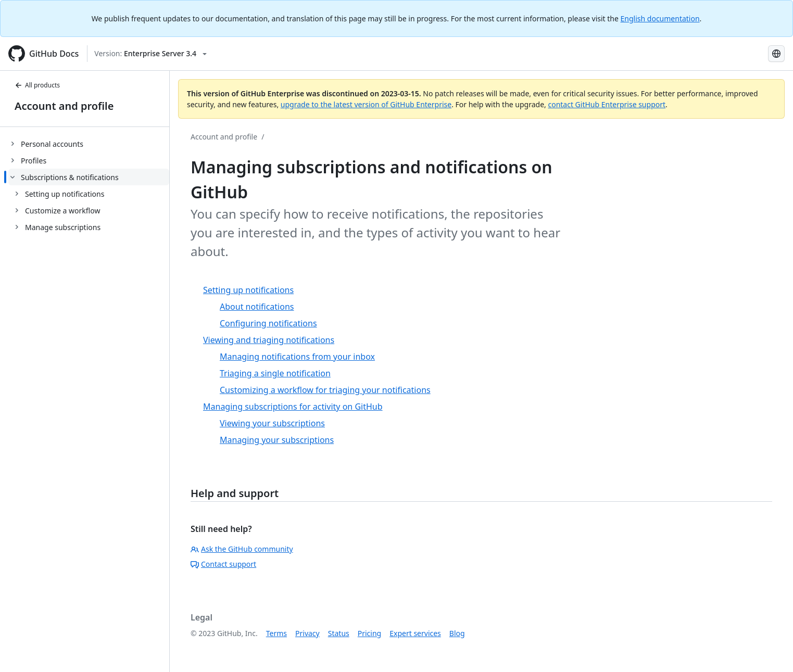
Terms (276, 633)
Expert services (415, 633)
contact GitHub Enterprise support (607, 104)
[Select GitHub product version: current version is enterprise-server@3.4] (150, 54)
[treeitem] (89, 144)
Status (339, 633)
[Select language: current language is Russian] (776, 54)
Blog (457, 633)
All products (37, 85)
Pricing (369, 633)
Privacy (307, 633)
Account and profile (64, 106)
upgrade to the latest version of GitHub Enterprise (366, 104)
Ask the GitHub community (242, 549)
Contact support (223, 564)
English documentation (660, 18)
